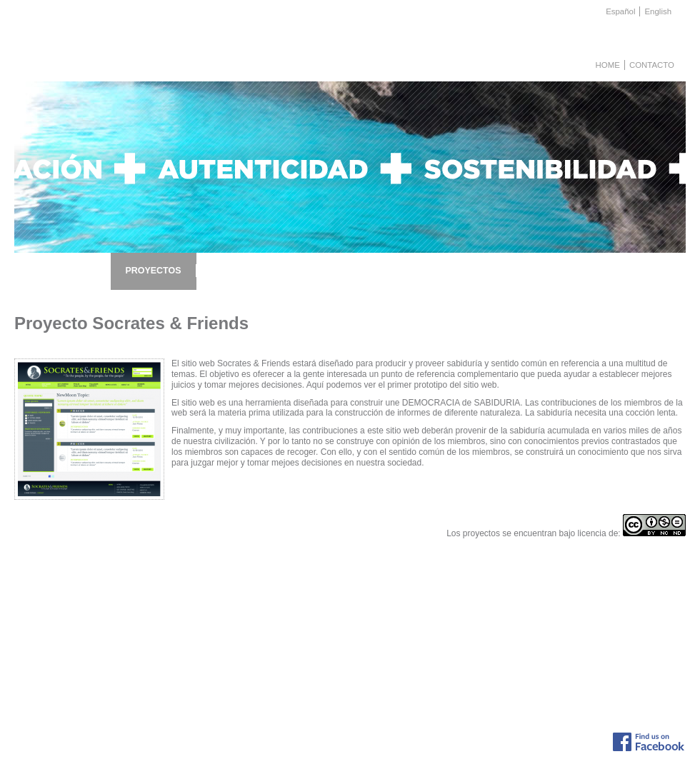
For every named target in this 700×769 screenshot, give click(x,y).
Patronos (76, 673)
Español (620, 11)
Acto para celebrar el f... (505, 643)
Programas (301, 633)
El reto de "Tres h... (497, 663)
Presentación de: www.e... (509, 673)
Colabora (77, 653)
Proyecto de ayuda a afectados (206, 643)
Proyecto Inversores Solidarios (205, 663)
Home (608, 65)
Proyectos (78, 633)
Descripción (81, 624)
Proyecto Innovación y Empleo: (206, 653)
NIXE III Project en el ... (504, 633)
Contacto (652, 65)
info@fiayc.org (516, 735)
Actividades (81, 643)
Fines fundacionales (96, 663)
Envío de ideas (376, 624)
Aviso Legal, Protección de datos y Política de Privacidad (399, 744)
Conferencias (305, 624)
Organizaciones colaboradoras (629, 633)
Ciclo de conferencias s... (507, 683)
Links (585, 624)
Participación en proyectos (396, 633)
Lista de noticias (492, 624)
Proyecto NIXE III (182, 633)
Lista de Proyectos (185, 624)
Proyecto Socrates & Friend (200, 673)
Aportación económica (389, 643)
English (658, 11)
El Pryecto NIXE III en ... (506, 653)
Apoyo (293, 643)
